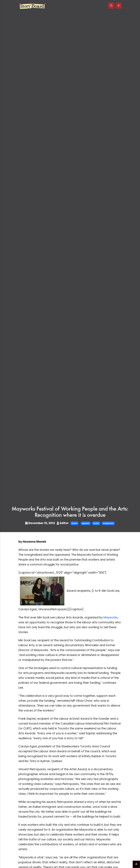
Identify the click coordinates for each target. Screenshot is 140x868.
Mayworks (111, 617)
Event (74, 523)
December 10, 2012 (40, 523)
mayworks (108, 523)
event (96, 523)
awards (86, 523)
